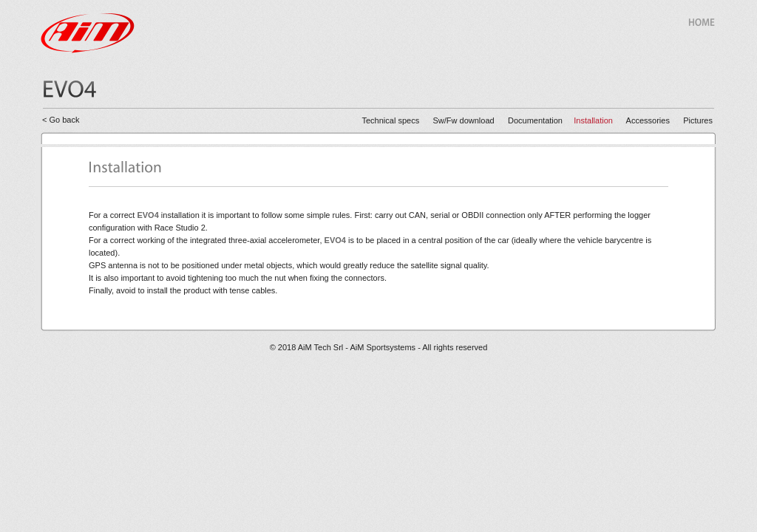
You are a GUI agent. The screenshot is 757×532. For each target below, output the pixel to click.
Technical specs (391, 120)
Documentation (535, 120)
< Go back (61, 120)
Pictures (698, 120)
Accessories (655, 120)
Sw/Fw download (464, 120)
